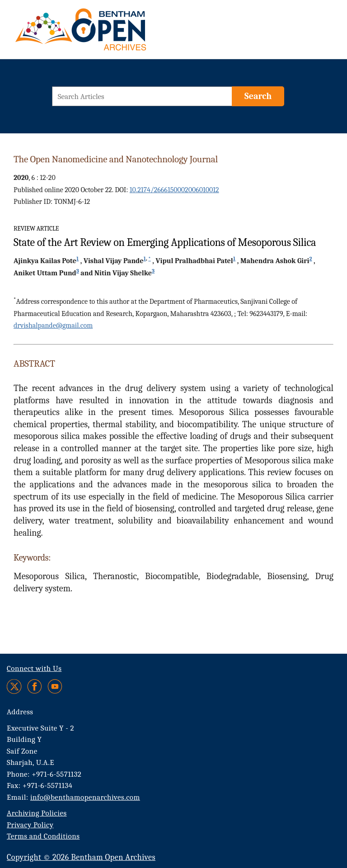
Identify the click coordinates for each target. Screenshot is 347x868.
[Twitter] (15, 686)
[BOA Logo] (107, 33)
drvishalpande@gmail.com (53, 325)
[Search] (258, 96)
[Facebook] (35, 686)
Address (20, 712)
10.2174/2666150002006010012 (174, 190)
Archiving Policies (37, 813)
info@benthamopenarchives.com (85, 797)
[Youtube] (55, 686)
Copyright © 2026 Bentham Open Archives (81, 857)
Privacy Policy (30, 825)
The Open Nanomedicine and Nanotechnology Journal (116, 159)
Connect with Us (34, 668)
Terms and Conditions (43, 836)
